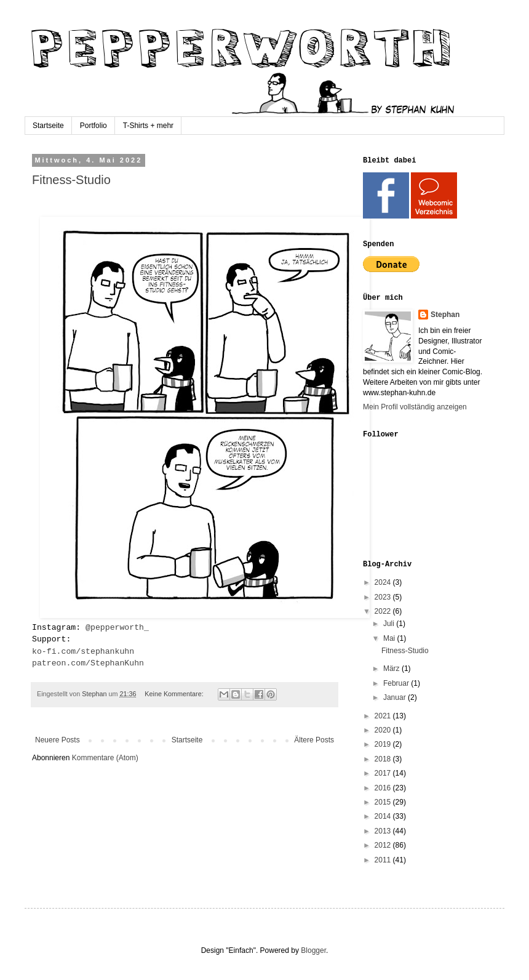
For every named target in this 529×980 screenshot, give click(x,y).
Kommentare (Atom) (105, 758)
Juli (390, 624)
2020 (384, 730)
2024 (384, 582)
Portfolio (93, 126)
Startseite (48, 126)
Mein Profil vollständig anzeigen (415, 407)
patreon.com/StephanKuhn (88, 663)
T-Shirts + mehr (148, 126)
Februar (397, 683)
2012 (384, 845)
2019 (384, 744)
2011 (384, 860)
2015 (384, 802)
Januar (396, 697)
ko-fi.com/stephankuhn (83, 652)
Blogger (313, 950)
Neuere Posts (58, 740)
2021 (384, 716)
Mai (390, 638)
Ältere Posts (314, 740)
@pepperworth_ (117, 628)
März (392, 669)
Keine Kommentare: (175, 694)
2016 (384, 788)
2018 (384, 759)
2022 (384, 611)
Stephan (445, 315)
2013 (384, 831)
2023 (384, 597)
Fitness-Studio (71, 180)
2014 (384, 816)
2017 (384, 773)
